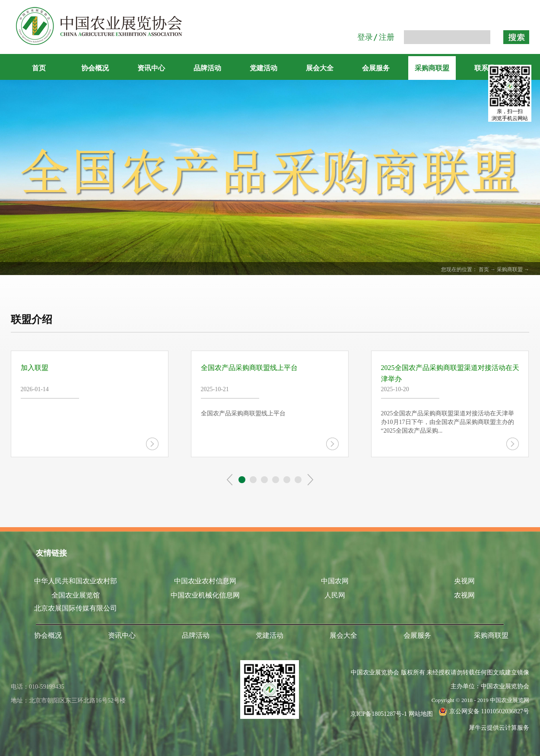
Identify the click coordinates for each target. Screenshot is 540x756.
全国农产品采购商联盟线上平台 (249, 368)
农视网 (464, 595)
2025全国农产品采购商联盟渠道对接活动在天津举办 (450, 373)
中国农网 (335, 581)
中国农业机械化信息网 (205, 595)
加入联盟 (35, 368)
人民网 (335, 595)
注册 (387, 37)
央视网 (464, 581)
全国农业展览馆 (76, 595)
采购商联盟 (510, 269)
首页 (39, 68)
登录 (365, 37)
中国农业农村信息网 (205, 581)
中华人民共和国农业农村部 (76, 581)
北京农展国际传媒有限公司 (76, 608)
